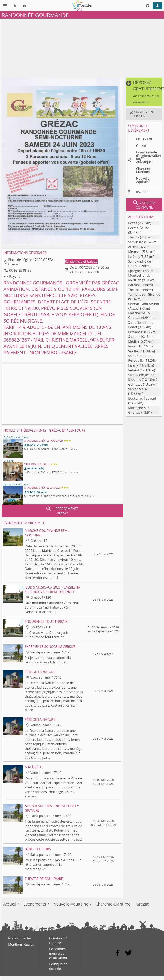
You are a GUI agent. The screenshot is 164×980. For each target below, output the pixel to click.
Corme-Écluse (139, 228)
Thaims (134, 237)
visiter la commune (144, 205)
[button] (144, 92)
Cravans (134, 332)
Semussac (136, 242)
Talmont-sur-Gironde (144, 294)
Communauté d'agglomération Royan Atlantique (148, 157)
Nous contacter (20, 938)
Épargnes (135, 271)
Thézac (133, 290)
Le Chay (134, 257)
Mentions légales (21, 944)
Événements (35, 904)
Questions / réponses (58, 941)
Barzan (133, 285)
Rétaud (134, 370)
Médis (133, 342)
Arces (132, 247)
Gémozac (135, 384)
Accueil (10, 904)
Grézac (141, 146)
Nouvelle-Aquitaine (143, 180)
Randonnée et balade (81, 261)
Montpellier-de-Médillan (140, 278)
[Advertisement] (82, 47)
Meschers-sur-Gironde (139, 315)
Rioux (132, 346)
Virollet (134, 351)
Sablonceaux (138, 389)
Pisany (133, 365)
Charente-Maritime (143, 170)
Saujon (133, 337)
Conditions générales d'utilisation (58, 953)
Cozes (133, 223)
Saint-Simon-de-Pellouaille (140, 358)
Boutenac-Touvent (142, 398)
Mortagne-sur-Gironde (139, 410)
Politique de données (58, 966)
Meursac (135, 252)
